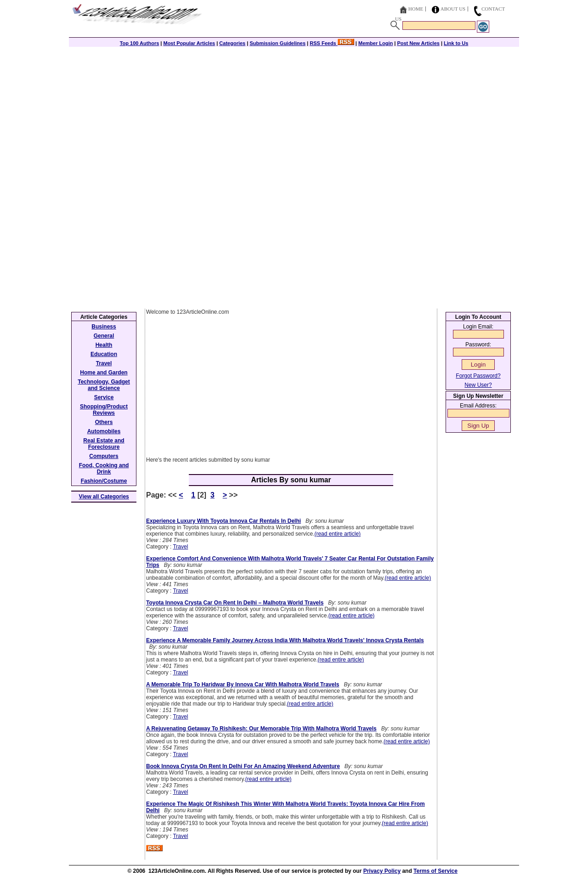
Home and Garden (104, 373)
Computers (104, 456)
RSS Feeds (332, 43)
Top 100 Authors (140, 43)
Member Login (376, 43)
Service (104, 397)
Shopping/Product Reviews (104, 410)
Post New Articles (418, 43)
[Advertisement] (294, 111)
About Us (453, 9)
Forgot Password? (478, 376)
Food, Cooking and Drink (104, 469)
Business (104, 327)
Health (104, 345)
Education (104, 354)
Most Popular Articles (189, 43)
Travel (180, 547)
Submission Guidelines (277, 43)
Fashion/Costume (104, 481)
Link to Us (456, 43)
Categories (232, 43)
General (104, 336)
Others (104, 422)
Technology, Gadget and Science (104, 385)
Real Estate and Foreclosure (104, 444)
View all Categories (104, 497)
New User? (478, 385)
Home (416, 9)
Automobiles (104, 431)
